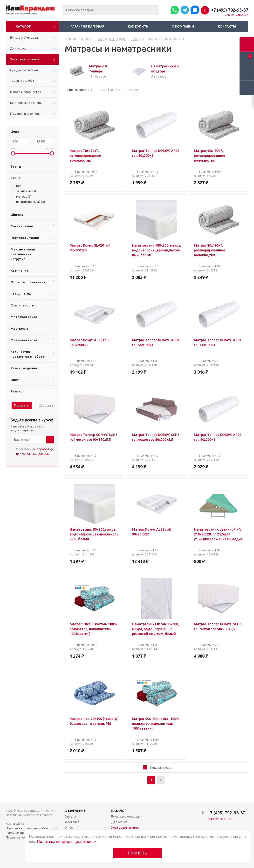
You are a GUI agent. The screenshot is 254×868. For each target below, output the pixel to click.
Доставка (72, 822)
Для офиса (119, 822)
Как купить (138, 26)
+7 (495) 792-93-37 (230, 10)
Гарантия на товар (87, 26)
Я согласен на (34, 451)
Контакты (227, 26)
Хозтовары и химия (126, 827)
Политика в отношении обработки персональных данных (32, 830)
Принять (138, 853)
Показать (21, 405)
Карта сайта (15, 824)
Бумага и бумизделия (127, 816)
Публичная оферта (20, 837)
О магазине (75, 811)
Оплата (70, 816)
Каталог (23, 26)
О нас (69, 827)
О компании (183, 26)
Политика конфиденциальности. (67, 841)
